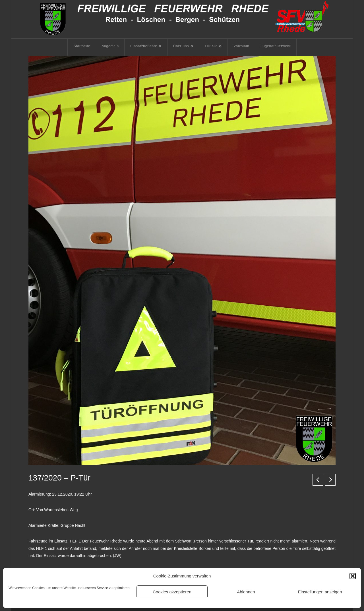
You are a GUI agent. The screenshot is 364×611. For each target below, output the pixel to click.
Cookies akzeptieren (172, 592)
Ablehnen (246, 592)
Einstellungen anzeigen (320, 592)
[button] (353, 576)
